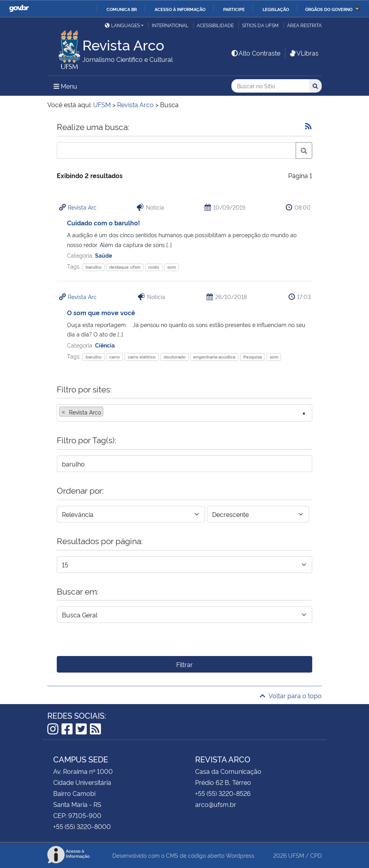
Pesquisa (253, 357)
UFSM (296, 855)
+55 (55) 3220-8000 (82, 826)
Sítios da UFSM (260, 25)
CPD (316, 855)
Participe (234, 9)
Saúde (103, 255)
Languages (122, 25)
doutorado (175, 357)
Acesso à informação (180, 9)
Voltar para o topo (291, 695)
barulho (94, 267)
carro (115, 357)
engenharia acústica (214, 357)
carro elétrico (142, 357)
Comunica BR (122, 9)
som (171, 267)
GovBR (19, 8)
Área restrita (304, 25)
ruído (154, 267)
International (170, 25)
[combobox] (184, 413)
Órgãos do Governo (329, 9)
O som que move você (101, 312)
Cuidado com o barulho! (103, 223)
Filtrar (184, 664)
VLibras (304, 53)
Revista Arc (82, 207)
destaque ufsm (125, 267)
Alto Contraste (255, 53)
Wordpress (240, 855)
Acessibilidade (215, 25)
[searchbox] (108, 412)
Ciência (105, 345)
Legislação (276, 9)
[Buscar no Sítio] (270, 86)
